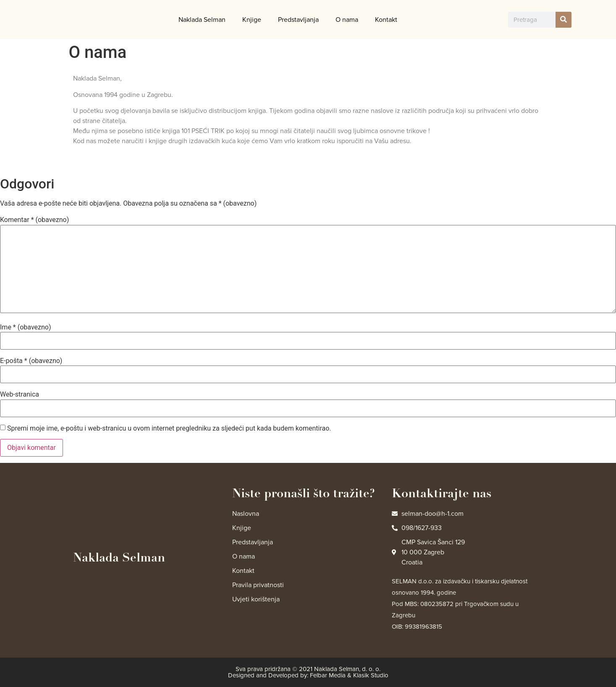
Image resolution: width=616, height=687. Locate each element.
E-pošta (31, 361)
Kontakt (386, 20)
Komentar (34, 220)
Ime (25, 327)
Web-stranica (20, 394)
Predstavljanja (298, 20)
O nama (347, 20)
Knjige (252, 20)
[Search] (564, 20)
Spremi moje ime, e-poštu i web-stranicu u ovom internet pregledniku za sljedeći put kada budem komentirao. (169, 428)
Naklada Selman (202, 20)
